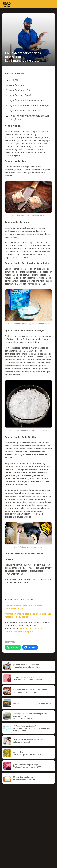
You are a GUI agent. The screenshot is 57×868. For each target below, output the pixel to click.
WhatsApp (13, 647)
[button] (52, 4)
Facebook (30, 647)
